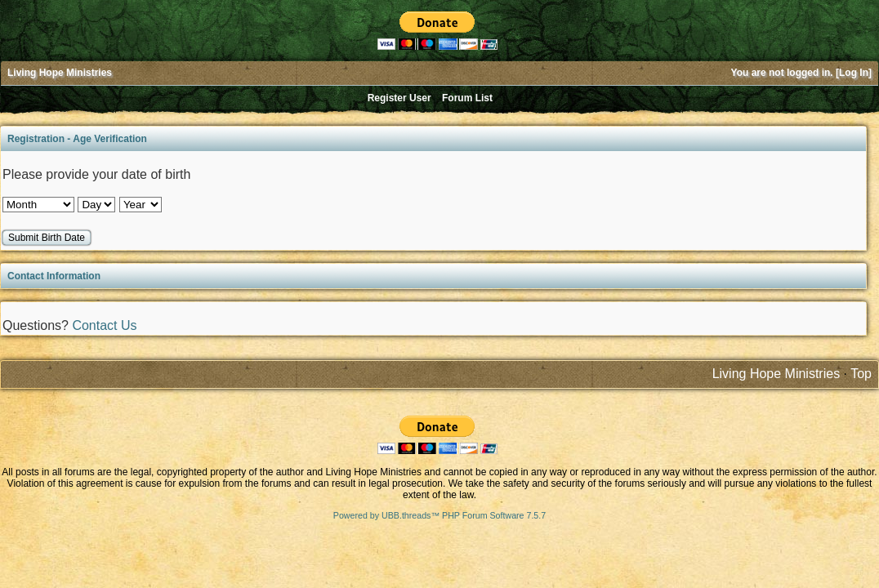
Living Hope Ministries (60, 73)
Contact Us (104, 325)
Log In (854, 73)
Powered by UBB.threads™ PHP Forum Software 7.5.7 (439, 515)
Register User (399, 98)
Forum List (467, 98)
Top (861, 374)
